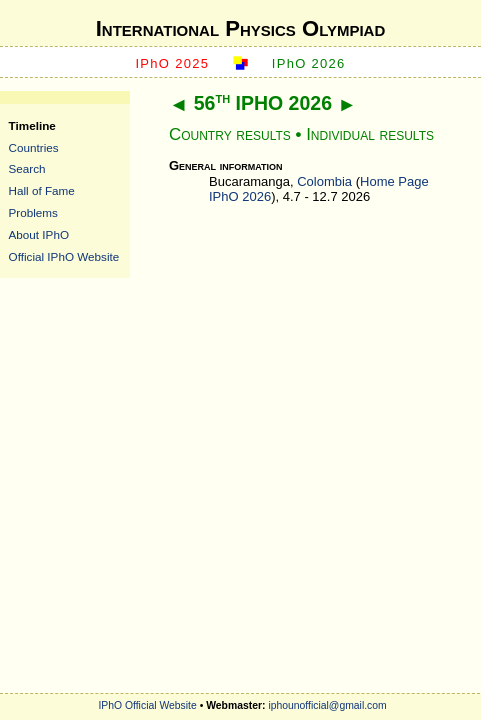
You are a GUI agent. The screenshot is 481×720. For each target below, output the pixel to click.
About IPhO (39, 234)
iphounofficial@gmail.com (327, 705)
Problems (33, 212)
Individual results (370, 134)
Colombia (324, 181)
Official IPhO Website (64, 256)
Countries (34, 147)
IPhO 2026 (309, 63)
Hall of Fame (42, 190)
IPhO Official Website (147, 705)
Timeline (32, 125)
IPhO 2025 (172, 63)
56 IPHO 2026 (263, 103)
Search (27, 168)
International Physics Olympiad (241, 28)
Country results (230, 134)
